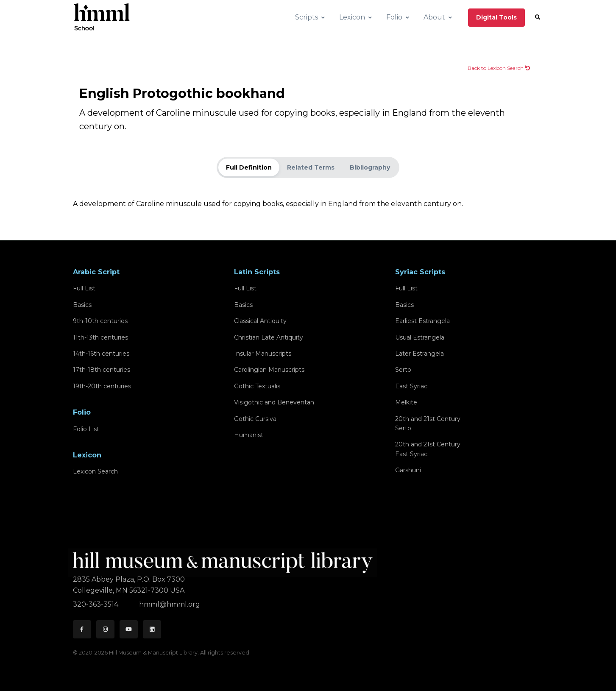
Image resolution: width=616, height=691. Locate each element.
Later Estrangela (419, 354)
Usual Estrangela (420, 337)
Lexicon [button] (352, 17)
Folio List (86, 429)
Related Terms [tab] (311, 167)
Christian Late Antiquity (269, 337)
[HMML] (225, 559)
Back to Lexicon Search (499, 68)
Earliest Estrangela (422, 321)
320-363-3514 (96, 604)
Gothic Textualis (257, 386)
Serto (403, 370)
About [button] (434, 17)
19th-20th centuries (102, 386)
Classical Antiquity (260, 321)
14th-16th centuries (101, 354)
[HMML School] (102, 17)
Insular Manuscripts (263, 354)
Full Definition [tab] (249, 167)
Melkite (406, 402)
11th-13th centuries (100, 337)
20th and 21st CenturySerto (428, 424)
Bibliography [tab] (370, 167)
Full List (84, 288)
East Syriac (411, 386)
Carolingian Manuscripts (269, 370)
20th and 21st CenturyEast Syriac (428, 449)
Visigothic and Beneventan (274, 402)
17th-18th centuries (102, 370)
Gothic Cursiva (255, 419)
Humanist (249, 435)
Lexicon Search (95, 471)
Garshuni (408, 470)
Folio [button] (394, 17)
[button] (538, 17)
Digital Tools (496, 17)
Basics (82, 305)
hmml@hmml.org (170, 604)
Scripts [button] (307, 17)
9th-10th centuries (100, 321)
